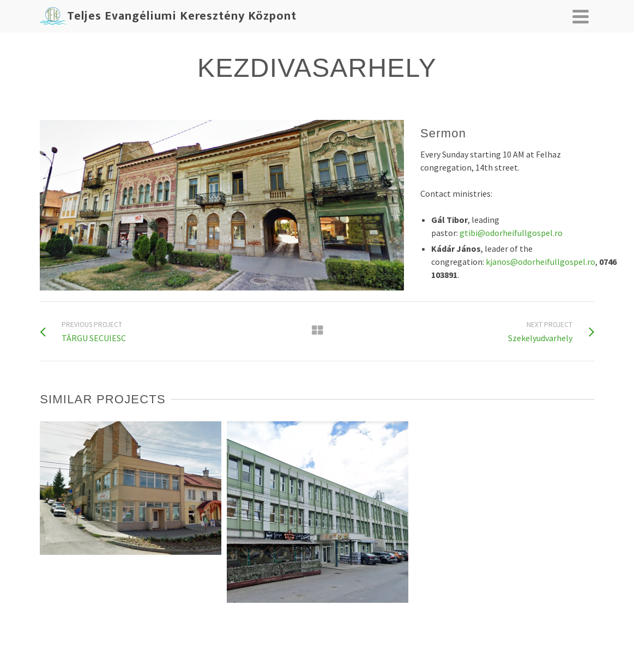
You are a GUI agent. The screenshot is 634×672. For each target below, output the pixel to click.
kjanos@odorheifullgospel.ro (541, 262)
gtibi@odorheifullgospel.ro (511, 233)
